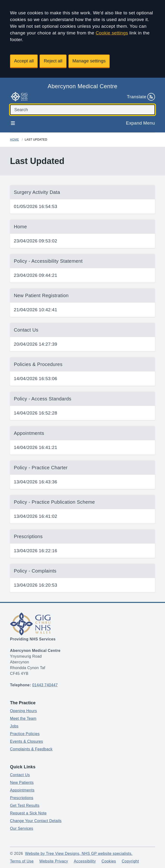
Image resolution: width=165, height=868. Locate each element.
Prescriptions (22, 798)
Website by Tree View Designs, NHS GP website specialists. (79, 854)
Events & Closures (26, 741)
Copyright (130, 861)
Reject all (53, 61)
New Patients (22, 783)
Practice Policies (25, 734)
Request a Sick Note (28, 813)
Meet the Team (23, 718)
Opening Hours (23, 711)
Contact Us (20, 775)
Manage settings (89, 61)
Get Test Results (25, 805)
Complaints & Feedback (31, 749)
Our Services (22, 828)
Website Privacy (54, 861)
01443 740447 (45, 685)
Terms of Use (22, 861)
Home (15, 140)
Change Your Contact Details (36, 821)
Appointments (22, 790)
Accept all (24, 61)
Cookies (109, 861)
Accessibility (85, 861)
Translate (141, 97)
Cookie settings (112, 33)
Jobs (14, 726)
